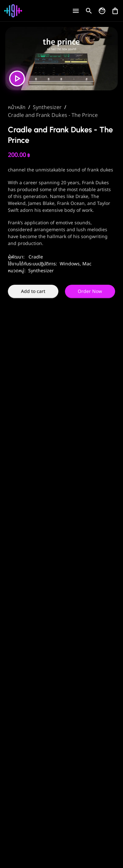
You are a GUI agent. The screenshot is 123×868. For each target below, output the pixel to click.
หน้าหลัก (17, 107)
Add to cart (33, 291)
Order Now (90, 291)
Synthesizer (47, 107)
